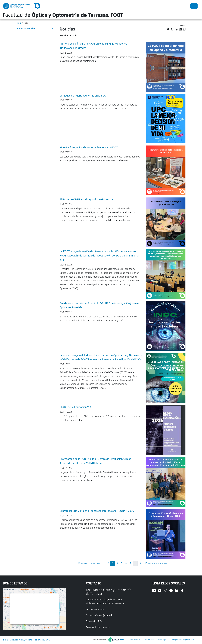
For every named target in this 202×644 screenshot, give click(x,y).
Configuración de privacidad (182, 640)
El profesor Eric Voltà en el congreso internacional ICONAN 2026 (97, 511)
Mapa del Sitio (134, 640)
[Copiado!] (184, 29)
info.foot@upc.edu (103, 615)
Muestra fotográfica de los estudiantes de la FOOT (89, 148)
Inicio (19, 23)
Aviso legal (162, 640)
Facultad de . (63, 15)
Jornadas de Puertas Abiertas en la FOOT (84, 96)
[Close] (194, 6)
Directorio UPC (94, 621)
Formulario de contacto (98, 627)
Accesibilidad (149, 640)
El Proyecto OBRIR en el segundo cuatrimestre (86, 199)
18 (140, 563)
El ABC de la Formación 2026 (76, 407)
